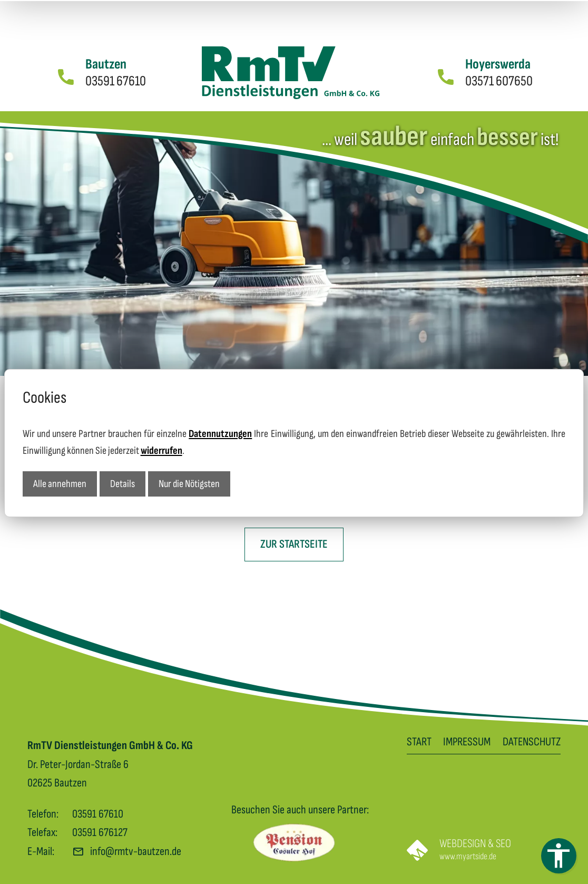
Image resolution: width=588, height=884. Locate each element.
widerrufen (161, 450)
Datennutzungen (220, 433)
